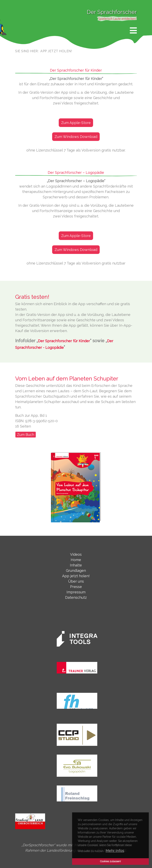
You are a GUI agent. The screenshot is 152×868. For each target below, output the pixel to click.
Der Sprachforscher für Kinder (64, 341)
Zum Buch (26, 435)
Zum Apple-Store (76, 123)
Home (76, 560)
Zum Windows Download (76, 137)
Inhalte (76, 565)
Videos (76, 554)
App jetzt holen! (76, 576)
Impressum (76, 592)
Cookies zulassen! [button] (110, 861)
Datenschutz (76, 597)
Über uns (76, 581)
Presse (76, 587)
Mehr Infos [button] (115, 851)
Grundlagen (76, 571)
